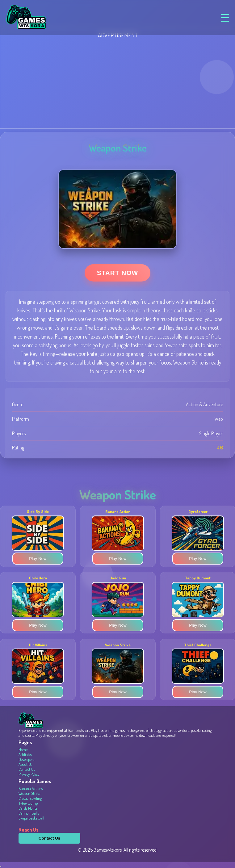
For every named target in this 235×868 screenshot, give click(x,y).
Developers (26, 759)
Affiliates (25, 754)
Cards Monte (28, 808)
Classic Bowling (30, 798)
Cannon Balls (29, 813)
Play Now (38, 559)
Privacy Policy (29, 774)
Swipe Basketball (31, 818)
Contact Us (27, 769)
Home (23, 749)
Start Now (117, 273)
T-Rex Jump (28, 803)
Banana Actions (31, 788)
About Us (25, 764)
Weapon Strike (29, 793)
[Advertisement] (117, 82)
